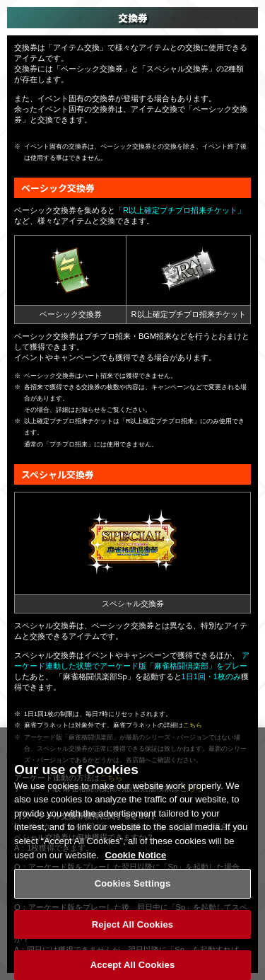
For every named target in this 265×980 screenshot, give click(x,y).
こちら (193, 725)
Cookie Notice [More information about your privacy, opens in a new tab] (136, 857)
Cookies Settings (133, 886)
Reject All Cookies (132, 927)
